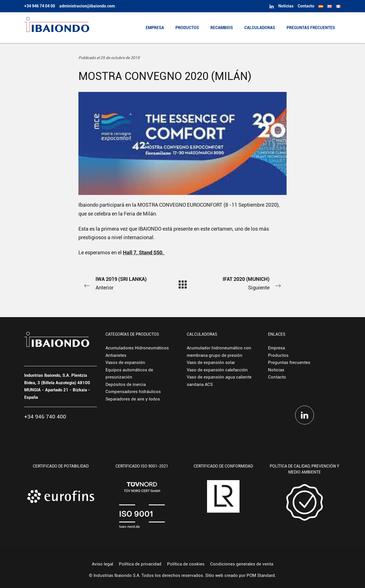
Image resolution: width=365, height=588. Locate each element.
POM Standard (261, 575)
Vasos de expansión (125, 363)
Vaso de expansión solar (211, 363)
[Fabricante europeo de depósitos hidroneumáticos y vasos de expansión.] (57, 28)
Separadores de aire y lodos (133, 399)
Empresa (276, 348)
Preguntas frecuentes (289, 363)
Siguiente (245, 283)
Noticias (276, 370)
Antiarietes (116, 355)
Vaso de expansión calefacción (217, 370)
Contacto (277, 377)
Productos (278, 355)
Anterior (120, 283)
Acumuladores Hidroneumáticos (137, 348)
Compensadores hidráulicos (133, 392)
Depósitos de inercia (126, 384)
